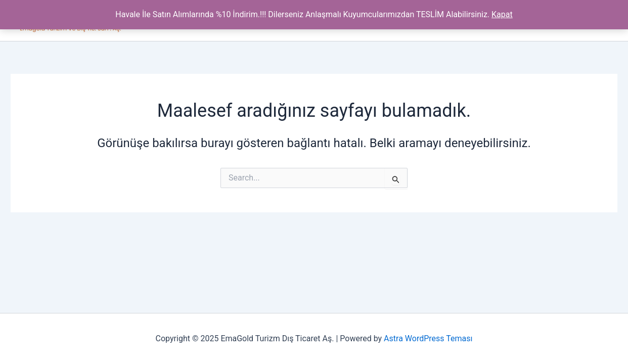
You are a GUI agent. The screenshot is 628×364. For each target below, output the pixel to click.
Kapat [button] (502, 14)
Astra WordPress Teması (428, 338)
